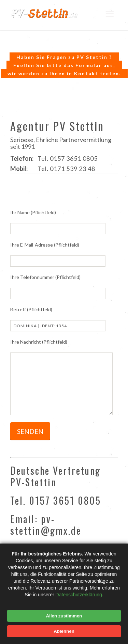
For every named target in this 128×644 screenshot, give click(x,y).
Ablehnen (64, 631)
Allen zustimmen (64, 616)
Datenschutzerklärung (79, 595)
